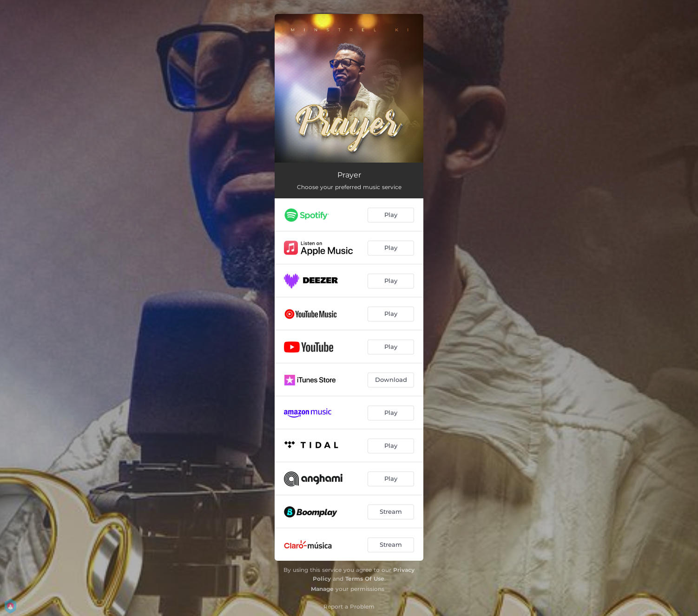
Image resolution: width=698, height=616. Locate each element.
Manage (322, 589)
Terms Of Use (365, 579)
